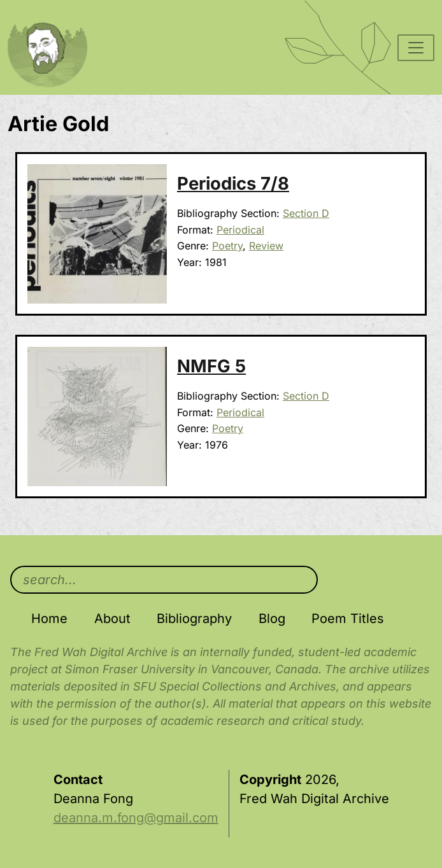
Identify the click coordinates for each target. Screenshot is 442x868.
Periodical (240, 230)
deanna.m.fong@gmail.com (136, 818)
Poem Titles (348, 619)
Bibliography (194, 619)
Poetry (227, 246)
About (112, 619)
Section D (306, 213)
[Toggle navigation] (416, 48)
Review (266, 246)
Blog (272, 619)
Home (49, 619)
